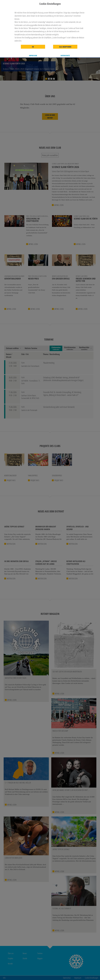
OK (33, 47)
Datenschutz (65, 56)
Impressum (33, 56)
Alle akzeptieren (65, 47)
